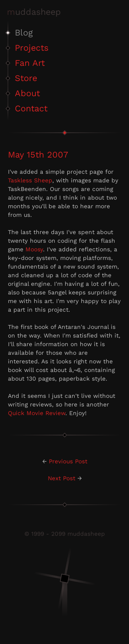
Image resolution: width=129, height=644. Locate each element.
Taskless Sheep (30, 180)
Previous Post (68, 461)
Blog (24, 33)
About (27, 93)
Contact (31, 108)
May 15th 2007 (38, 155)
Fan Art (30, 63)
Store (26, 78)
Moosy (34, 249)
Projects (32, 48)
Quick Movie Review (37, 413)
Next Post (62, 478)
